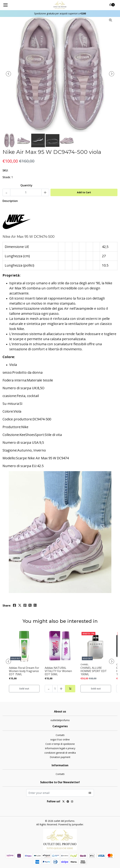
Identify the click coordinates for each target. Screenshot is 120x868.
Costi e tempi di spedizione (60, 744)
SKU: (5, 170)
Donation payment (60, 757)
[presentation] (8, 74)
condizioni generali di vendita (60, 753)
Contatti (60, 735)
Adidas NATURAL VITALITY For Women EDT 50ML (58, 671)
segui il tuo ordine (60, 739)
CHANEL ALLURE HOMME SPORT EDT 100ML (94, 671)
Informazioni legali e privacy (60, 748)
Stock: (7, 177)
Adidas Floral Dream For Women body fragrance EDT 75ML (24, 671)
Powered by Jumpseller (71, 824)
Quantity (26, 185)
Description (10, 201)
